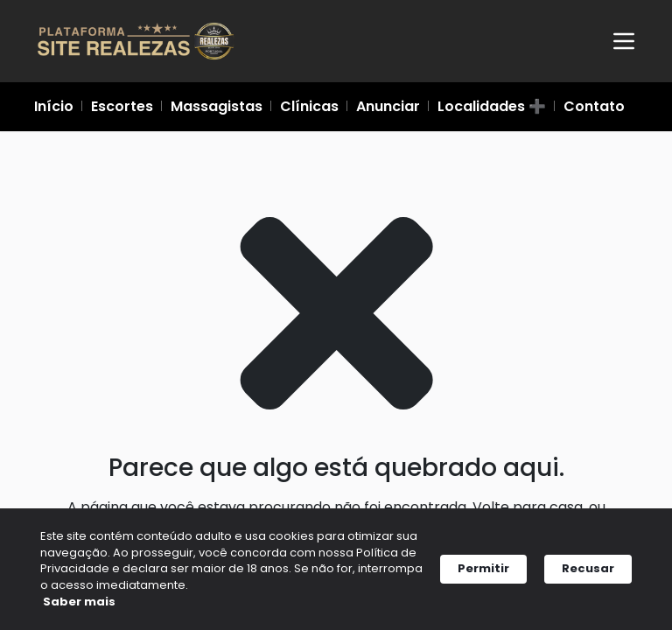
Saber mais (91, 604)
